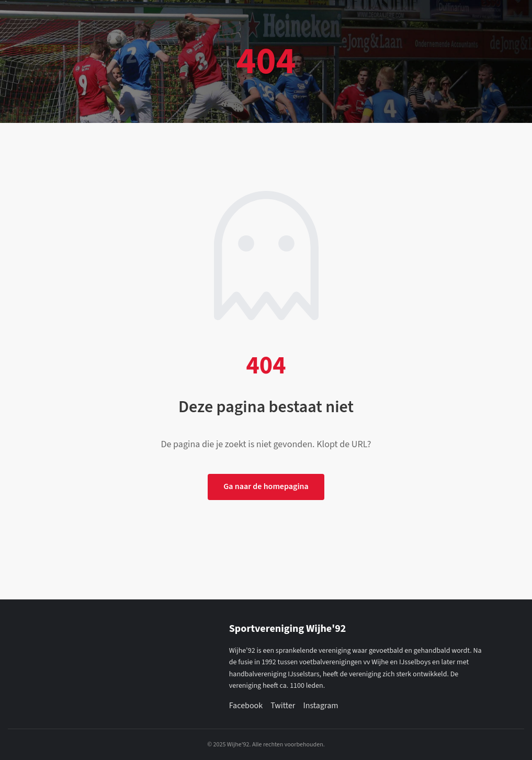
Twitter (283, 706)
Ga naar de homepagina (266, 486)
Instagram (320, 706)
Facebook (246, 706)
